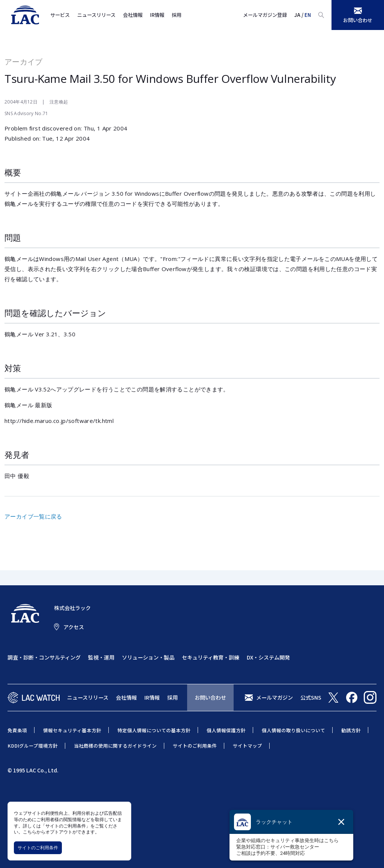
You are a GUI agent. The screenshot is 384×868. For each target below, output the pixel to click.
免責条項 (17, 730)
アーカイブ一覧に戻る (33, 516)
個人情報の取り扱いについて (293, 730)
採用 (177, 15)
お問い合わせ (210, 697)
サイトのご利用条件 (38, 848)
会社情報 (133, 15)
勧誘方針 (351, 730)
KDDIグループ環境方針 (33, 746)
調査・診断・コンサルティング (44, 657)
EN (308, 15)
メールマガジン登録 (265, 15)
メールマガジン (274, 697)
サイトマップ (247, 746)
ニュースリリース (96, 15)
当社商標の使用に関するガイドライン (115, 746)
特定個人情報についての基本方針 (154, 730)
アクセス (74, 627)
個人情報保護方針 (226, 730)
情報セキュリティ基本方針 (72, 730)
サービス (60, 15)
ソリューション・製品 (148, 657)
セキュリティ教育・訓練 (211, 657)
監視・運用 (101, 657)
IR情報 (157, 15)
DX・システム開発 (268, 657)
